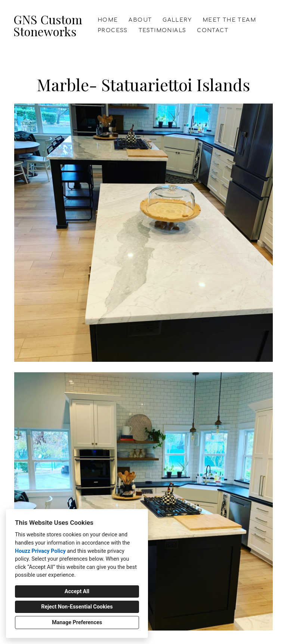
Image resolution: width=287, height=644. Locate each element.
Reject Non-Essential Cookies (77, 607)
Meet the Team (229, 20)
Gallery (177, 20)
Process (113, 30)
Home (108, 20)
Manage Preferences (77, 623)
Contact (213, 30)
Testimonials (163, 30)
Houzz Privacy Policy (40, 551)
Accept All (77, 591)
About (140, 20)
